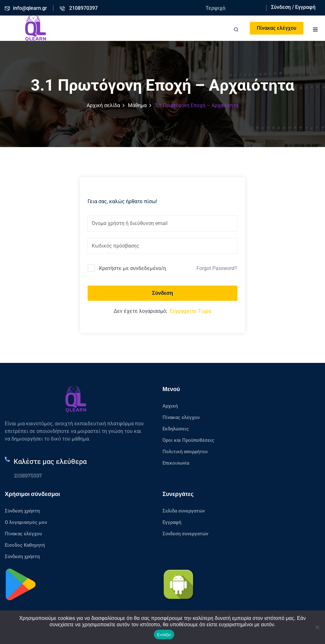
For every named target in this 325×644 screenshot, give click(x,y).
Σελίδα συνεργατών (184, 511)
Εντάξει (164, 635)
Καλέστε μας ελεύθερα (50, 462)
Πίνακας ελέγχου (277, 28)
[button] (315, 29)
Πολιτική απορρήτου (185, 452)
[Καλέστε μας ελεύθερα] (7, 459)
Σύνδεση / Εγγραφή (293, 7)
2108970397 (28, 475)
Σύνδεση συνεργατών (185, 534)
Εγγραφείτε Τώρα (190, 311)
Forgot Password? (217, 268)
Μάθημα (137, 105)
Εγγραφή (172, 522)
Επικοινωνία (176, 463)
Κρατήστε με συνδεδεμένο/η (133, 268)
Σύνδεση (162, 293)
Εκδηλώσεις (176, 429)
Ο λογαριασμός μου (26, 522)
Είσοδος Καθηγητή (25, 545)
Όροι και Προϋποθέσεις (188, 440)
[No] (317, 627)
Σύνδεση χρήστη (22, 511)
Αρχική (170, 406)
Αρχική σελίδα (103, 105)
